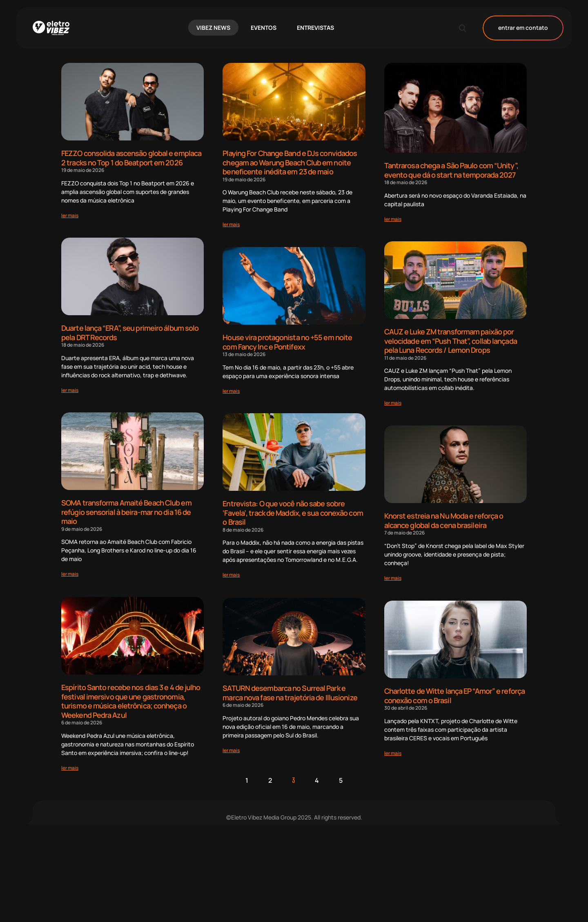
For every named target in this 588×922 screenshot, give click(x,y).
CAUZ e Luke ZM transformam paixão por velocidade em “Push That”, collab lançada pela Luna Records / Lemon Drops (451, 341)
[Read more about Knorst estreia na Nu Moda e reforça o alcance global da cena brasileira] (393, 578)
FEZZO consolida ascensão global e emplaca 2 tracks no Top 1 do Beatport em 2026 (131, 158)
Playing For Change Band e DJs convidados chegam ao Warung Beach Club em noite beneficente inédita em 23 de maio (290, 162)
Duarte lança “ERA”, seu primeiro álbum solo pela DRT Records (130, 333)
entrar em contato (523, 28)
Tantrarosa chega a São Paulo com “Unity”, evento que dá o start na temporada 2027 (451, 170)
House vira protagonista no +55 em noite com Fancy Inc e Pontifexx (287, 342)
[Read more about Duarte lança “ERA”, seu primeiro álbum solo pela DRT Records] (70, 390)
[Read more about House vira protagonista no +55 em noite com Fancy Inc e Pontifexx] (231, 391)
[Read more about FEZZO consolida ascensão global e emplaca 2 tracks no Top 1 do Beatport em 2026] (70, 215)
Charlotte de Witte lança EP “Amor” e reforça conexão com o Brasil (454, 789)
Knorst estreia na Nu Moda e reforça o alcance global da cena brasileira (444, 521)
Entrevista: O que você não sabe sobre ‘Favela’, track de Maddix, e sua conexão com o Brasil (293, 513)
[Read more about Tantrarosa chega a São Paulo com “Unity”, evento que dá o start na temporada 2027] (393, 219)
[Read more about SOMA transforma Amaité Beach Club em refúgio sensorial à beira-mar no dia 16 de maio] (70, 575)
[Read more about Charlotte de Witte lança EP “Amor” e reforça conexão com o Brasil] (393, 847)
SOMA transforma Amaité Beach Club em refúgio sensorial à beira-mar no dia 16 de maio (126, 512)
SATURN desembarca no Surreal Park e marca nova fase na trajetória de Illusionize (290, 786)
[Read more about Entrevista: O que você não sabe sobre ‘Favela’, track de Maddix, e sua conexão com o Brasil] (231, 575)
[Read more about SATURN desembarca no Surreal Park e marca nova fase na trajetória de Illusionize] (231, 844)
